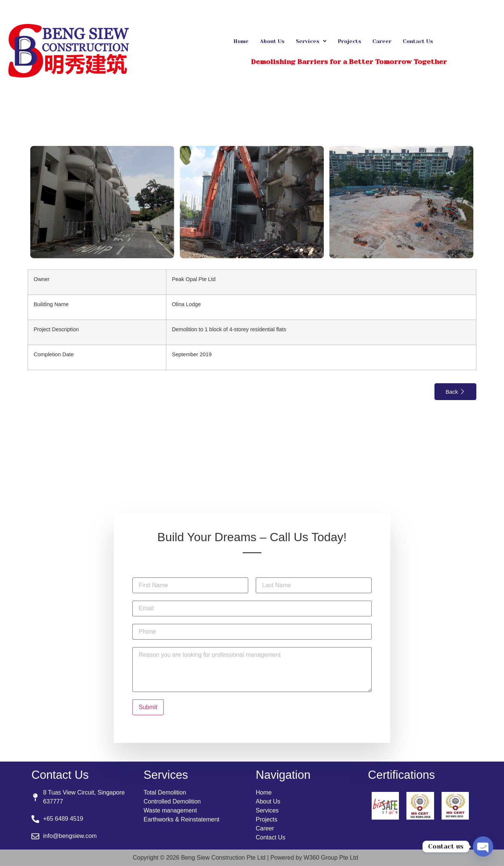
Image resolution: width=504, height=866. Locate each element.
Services (311, 41)
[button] (311, 41)
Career (382, 41)
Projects (349, 41)
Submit (148, 707)
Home (241, 41)
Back (455, 392)
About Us (272, 41)
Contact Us (418, 41)
